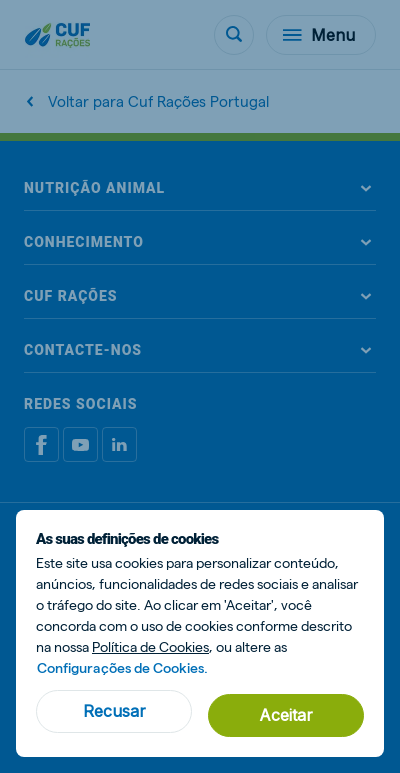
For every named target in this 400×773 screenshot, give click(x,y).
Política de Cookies (150, 646)
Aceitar (286, 715)
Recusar (114, 711)
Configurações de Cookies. (122, 667)
